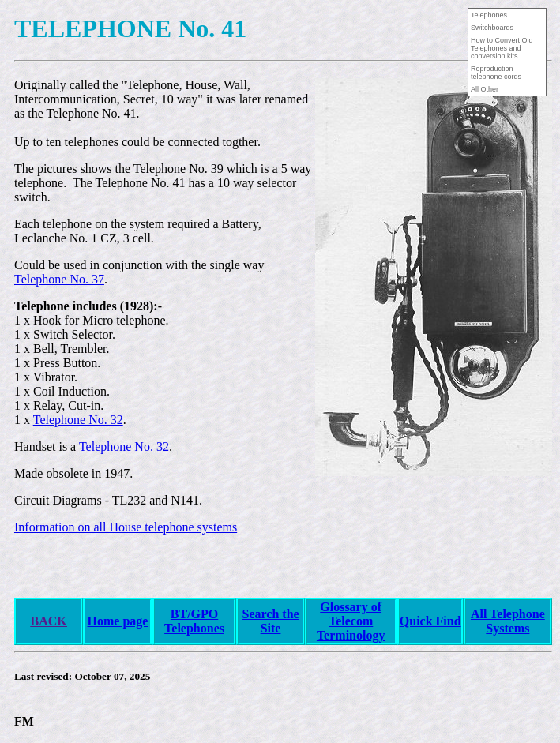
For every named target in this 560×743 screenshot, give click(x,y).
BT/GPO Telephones (194, 621)
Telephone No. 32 (78, 420)
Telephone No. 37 (59, 279)
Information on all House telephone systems (126, 527)
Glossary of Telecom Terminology (351, 621)
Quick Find (430, 621)
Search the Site (270, 621)
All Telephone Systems (508, 621)
